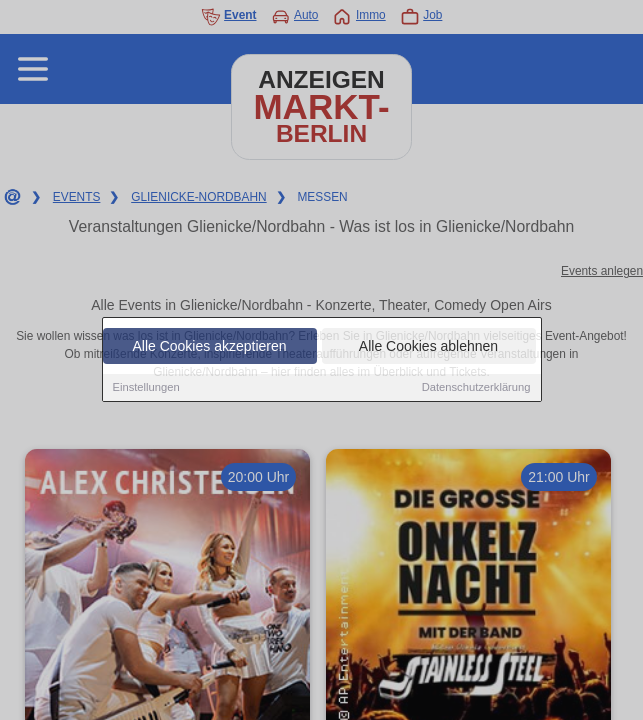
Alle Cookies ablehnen (428, 347)
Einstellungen (146, 388)
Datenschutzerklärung (476, 388)
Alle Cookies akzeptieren (209, 347)
